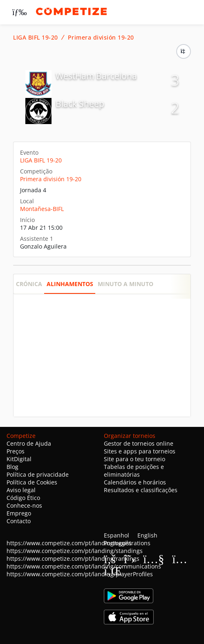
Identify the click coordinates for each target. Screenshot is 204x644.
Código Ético (23, 498)
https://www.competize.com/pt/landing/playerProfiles (80, 574)
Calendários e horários (135, 482)
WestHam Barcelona (96, 76)
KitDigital (19, 459)
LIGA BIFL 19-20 (36, 38)
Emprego (19, 513)
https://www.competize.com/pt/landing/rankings (73, 559)
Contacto (19, 521)
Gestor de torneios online (139, 443)
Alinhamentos (70, 284)
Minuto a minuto (126, 284)
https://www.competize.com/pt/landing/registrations (78, 543)
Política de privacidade (38, 474)
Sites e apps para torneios (140, 451)
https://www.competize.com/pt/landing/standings (75, 551)
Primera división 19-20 (101, 38)
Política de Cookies (32, 482)
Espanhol (117, 535)
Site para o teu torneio (135, 459)
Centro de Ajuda (29, 443)
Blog (12, 467)
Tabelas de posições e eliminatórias (134, 471)
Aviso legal (21, 490)
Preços (16, 451)
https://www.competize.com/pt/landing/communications (84, 566)
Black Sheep (80, 104)
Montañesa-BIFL (42, 209)
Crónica (29, 284)
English (147, 535)
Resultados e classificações (141, 490)
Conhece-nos (24, 505)
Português (118, 543)
